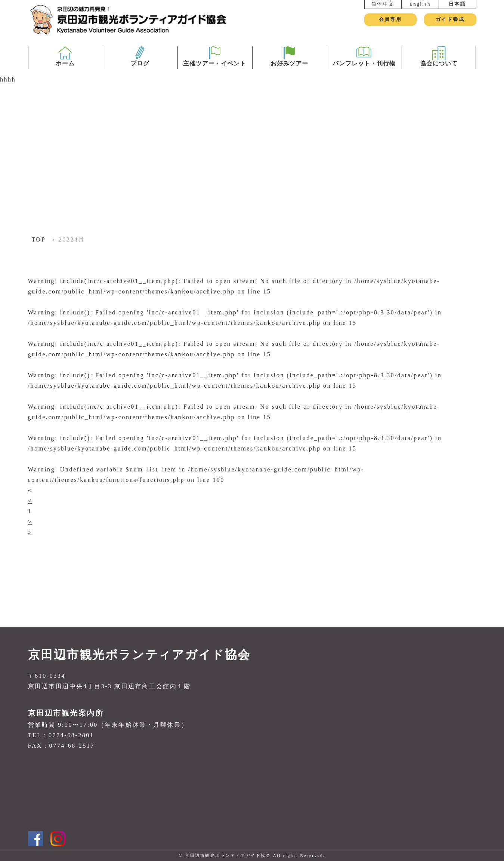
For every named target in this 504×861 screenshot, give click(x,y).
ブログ (140, 68)
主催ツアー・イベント (215, 68)
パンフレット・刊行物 (364, 68)
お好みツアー (289, 68)
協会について (439, 68)
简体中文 (383, 4)
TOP (39, 239)
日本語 (457, 4)
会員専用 (390, 19)
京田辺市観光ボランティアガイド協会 (140, 655)
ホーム (65, 68)
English (420, 4)
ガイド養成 (450, 19)
